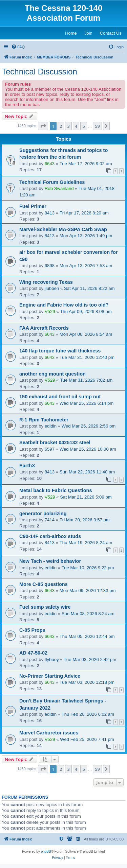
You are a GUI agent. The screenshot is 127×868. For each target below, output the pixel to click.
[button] (43, 126)
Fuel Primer (33, 206)
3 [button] (68, 126)
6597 (50, 449)
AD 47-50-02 (33, 653)
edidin (51, 426)
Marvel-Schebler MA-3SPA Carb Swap (63, 229)
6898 (50, 266)
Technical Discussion (39, 72)
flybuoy (52, 659)
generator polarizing (43, 514)
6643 (50, 164)
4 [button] (76, 126)
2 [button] (61, 126)
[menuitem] (18, 47)
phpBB (46, 852)
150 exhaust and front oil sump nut (60, 397)
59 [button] (97, 126)
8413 (50, 213)
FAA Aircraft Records (44, 328)
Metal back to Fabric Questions (56, 490)
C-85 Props (32, 630)
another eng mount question (52, 374)
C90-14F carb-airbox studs (50, 536)
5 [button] (83, 126)
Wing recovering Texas (46, 282)
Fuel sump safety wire (45, 607)
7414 (50, 520)
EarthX (27, 466)
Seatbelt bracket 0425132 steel (55, 442)
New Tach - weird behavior (50, 561)
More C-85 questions (44, 584)
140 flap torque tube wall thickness (60, 351)
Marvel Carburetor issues (49, 733)
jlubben (52, 288)
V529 (50, 311)
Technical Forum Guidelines (52, 182)
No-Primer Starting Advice (50, 676)
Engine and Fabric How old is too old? (64, 305)
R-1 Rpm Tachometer (44, 420)
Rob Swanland (59, 188)
